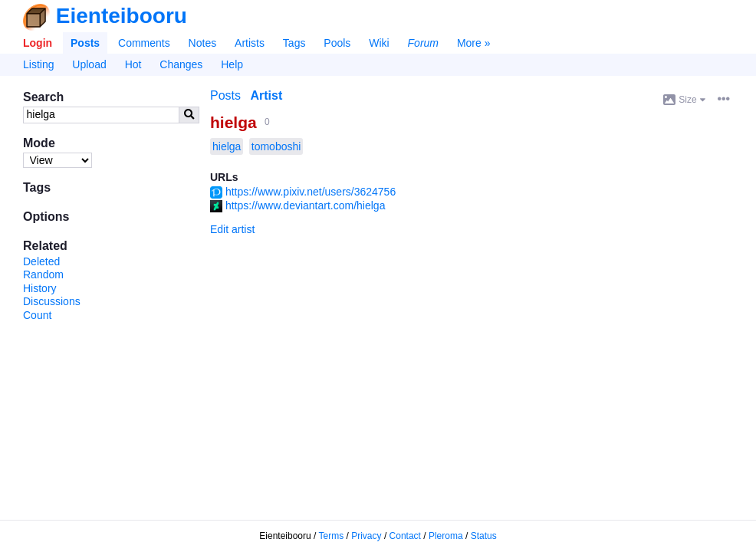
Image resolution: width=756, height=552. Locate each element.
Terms (332, 536)
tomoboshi (276, 146)
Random (43, 274)
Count (37, 315)
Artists (250, 43)
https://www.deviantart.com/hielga (306, 205)
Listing (38, 64)
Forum (423, 43)
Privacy (366, 536)
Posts (85, 43)
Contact (405, 536)
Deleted (41, 261)
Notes (203, 43)
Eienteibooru (122, 16)
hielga (233, 122)
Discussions (52, 301)
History (40, 288)
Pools (337, 43)
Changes (181, 64)
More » (474, 43)
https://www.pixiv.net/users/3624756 (311, 192)
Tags (294, 43)
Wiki (379, 43)
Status (484, 536)
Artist (266, 95)
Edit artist (232, 229)
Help (232, 64)
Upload (89, 64)
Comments (144, 43)
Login (38, 43)
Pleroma (446, 536)
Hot (133, 64)
